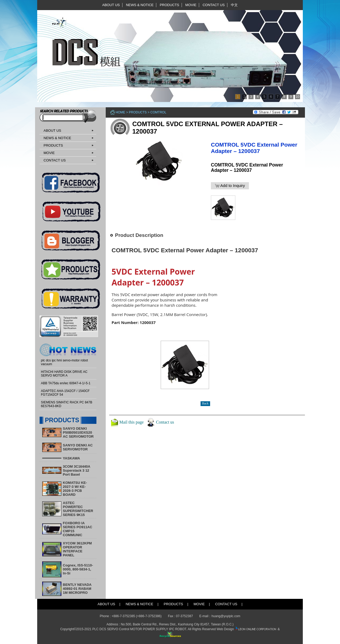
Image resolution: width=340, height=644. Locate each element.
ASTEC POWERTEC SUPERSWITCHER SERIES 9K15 (78, 509)
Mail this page (131, 422)
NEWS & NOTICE (140, 5)
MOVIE (191, 5)
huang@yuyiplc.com (226, 616)
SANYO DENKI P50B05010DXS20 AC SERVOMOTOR (78, 432)
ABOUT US (111, 5)
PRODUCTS (169, 5)
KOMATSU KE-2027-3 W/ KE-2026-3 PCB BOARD (75, 489)
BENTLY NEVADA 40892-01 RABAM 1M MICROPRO (77, 589)
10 (297, 97)
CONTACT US (214, 5)
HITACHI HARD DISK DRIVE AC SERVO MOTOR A (64, 374)
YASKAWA (72, 458)
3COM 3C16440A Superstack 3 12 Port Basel (77, 470)
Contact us (165, 422)
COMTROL (158, 112)
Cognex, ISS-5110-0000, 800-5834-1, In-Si (78, 569)
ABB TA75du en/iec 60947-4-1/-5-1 (66, 383)
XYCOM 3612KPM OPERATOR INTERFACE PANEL (77, 549)
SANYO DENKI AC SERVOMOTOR (78, 447)
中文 (234, 5)
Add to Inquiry (230, 186)
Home (120, 112)
